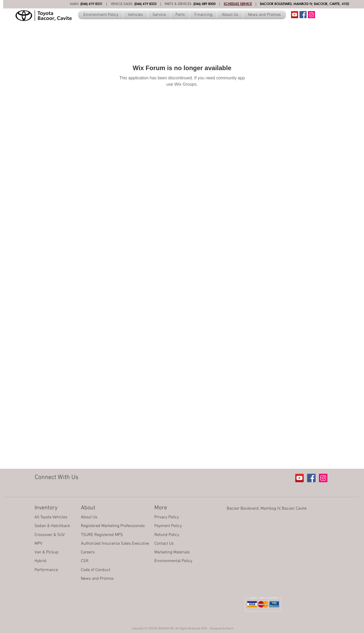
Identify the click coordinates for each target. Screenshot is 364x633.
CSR (85, 561)
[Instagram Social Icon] (311, 15)
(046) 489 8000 (204, 4)
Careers (88, 552)
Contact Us (164, 544)
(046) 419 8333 (145, 4)
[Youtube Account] (295, 15)
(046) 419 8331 (91, 4)
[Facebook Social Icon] (303, 15)
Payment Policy (168, 526)
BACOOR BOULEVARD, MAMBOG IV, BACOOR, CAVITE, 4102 (304, 4)
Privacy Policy (167, 517)
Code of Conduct (96, 570)
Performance (46, 570)
